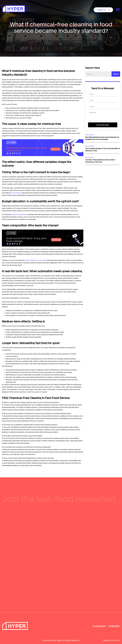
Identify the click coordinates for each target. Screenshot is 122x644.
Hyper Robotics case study (36, 260)
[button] (103, 10)
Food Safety (16, 193)
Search (116, 74)
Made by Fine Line (111, 640)
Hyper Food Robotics (19, 214)
